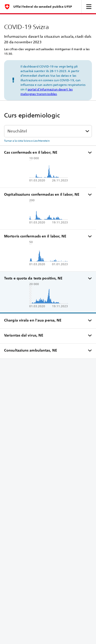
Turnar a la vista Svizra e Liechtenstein (27, 141)
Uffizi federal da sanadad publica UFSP (43, 7)
